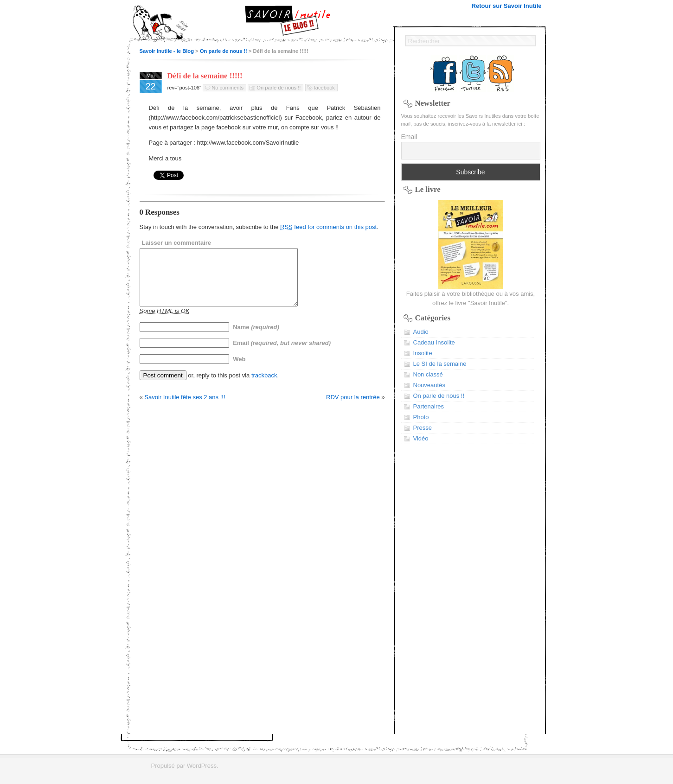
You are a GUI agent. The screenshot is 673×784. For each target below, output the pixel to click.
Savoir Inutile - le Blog (167, 51)
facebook (324, 88)
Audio (421, 332)
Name (256, 338)
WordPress (202, 766)
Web (239, 370)
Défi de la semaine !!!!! (205, 76)
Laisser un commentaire (177, 243)
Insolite (423, 353)
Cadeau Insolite (434, 342)
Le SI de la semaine (440, 364)
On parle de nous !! (224, 51)
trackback (264, 386)
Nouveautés (429, 385)
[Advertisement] (471, 595)
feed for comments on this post (328, 227)
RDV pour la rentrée (353, 408)
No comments (228, 88)
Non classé (428, 374)
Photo (421, 417)
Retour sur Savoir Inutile (507, 6)
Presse (423, 428)
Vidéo (421, 438)
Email (282, 354)
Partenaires (429, 406)
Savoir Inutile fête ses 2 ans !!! (185, 408)
